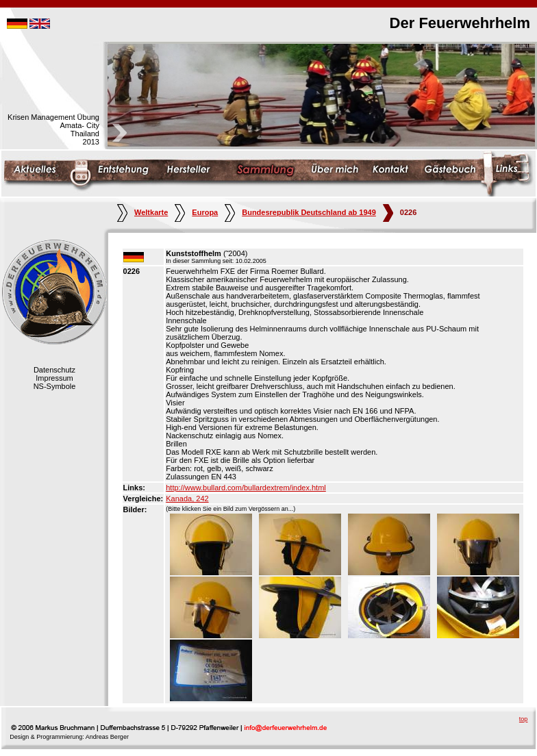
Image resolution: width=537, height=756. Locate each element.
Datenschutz (54, 370)
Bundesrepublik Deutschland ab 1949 (300, 212)
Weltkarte (142, 212)
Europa (196, 212)
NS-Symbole (55, 386)
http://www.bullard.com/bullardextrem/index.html (246, 488)
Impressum (54, 378)
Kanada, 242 (187, 499)
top (524, 719)
